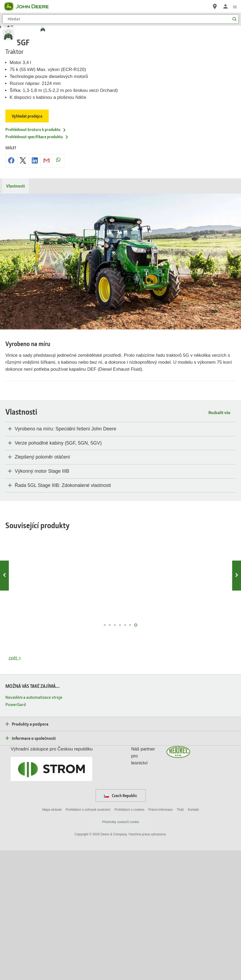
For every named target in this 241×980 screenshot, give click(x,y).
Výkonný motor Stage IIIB (42, 601)
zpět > (15, 788)
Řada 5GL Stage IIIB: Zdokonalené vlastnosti (63, 615)
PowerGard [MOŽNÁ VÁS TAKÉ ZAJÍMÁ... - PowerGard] (16, 834)
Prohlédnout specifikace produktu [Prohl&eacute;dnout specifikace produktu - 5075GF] (37, 266)
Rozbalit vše (219, 542)
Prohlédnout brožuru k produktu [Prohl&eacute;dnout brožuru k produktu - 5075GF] (36, 259)
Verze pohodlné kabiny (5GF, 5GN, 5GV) (58, 573)
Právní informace (161, 940)
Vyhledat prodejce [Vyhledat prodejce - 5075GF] (27, 246)
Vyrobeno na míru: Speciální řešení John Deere (66, 559)
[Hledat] (120, 19)
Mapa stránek (52, 940)
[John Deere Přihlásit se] (225, 6)
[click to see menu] (235, 6)
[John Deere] (30, 6)
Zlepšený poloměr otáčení (42, 587)
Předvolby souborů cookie (120, 952)
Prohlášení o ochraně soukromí (88, 940)
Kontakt (193, 940)
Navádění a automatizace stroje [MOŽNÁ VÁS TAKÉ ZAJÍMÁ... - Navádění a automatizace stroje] (34, 827)
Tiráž (180, 940)
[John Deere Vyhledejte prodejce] (215, 6)
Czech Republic (121, 925)
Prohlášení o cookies (129, 940)
